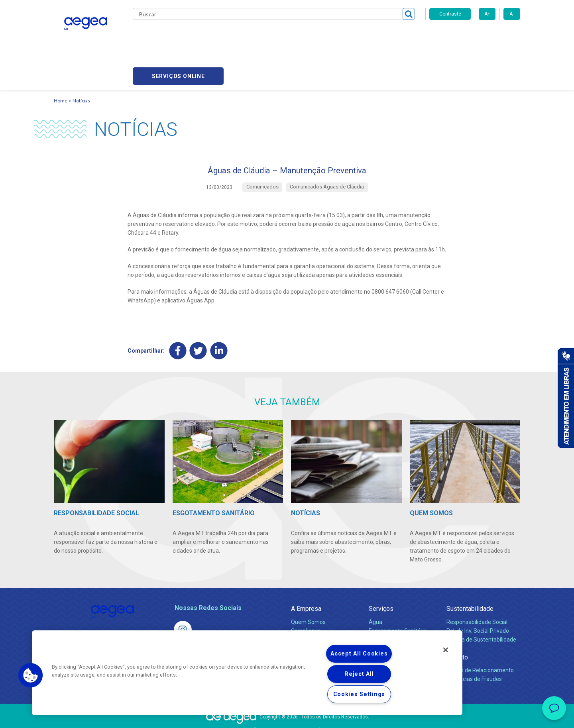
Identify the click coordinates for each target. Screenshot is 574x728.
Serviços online (475, 36)
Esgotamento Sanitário (398, 595)
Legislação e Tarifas (394, 604)
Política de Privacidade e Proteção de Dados (287, 716)
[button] (31, 675)
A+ (487, 14)
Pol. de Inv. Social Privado (478, 595)
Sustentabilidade (470, 574)
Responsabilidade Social (477, 587)
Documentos (385, 622)
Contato (457, 622)
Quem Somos (308, 587)
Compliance (306, 595)
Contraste (450, 14)
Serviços (381, 574)
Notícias (81, 62)
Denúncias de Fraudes (474, 644)
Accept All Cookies (359, 654)
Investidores (306, 604)
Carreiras (318, 36)
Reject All (359, 674)
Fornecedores (361, 36)
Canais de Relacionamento (480, 635)
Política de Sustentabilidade (481, 604)
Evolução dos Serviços (397, 613)
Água (375, 587)
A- (512, 14)
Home (61, 62)
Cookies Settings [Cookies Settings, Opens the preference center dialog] (359, 694)
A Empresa (306, 574)
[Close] (446, 650)
